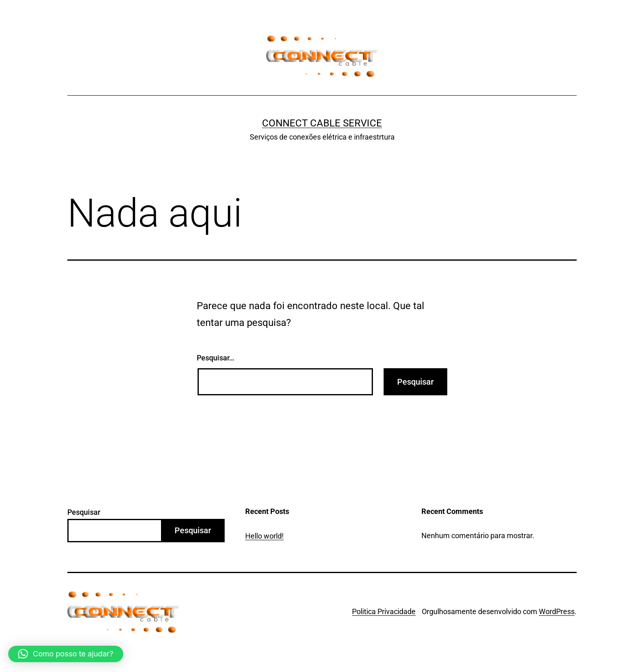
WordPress (557, 611)
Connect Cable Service (322, 123)
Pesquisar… (216, 358)
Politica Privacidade (384, 611)
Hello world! (264, 536)
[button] (66, 654)
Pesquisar (84, 512)
